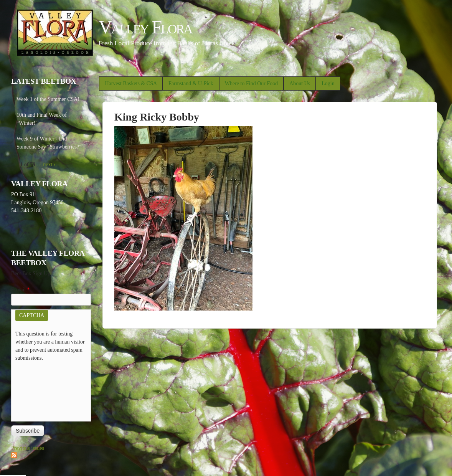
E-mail (21, 290)
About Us (300, 83)
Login (328, 83)
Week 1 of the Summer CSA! (48, 99)
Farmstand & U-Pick (191, 83)
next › (49, 164)
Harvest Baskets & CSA (131, 83)
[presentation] (47, 390)
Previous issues (28, 448)
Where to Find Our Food (251, 83)
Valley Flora (145, 27)
